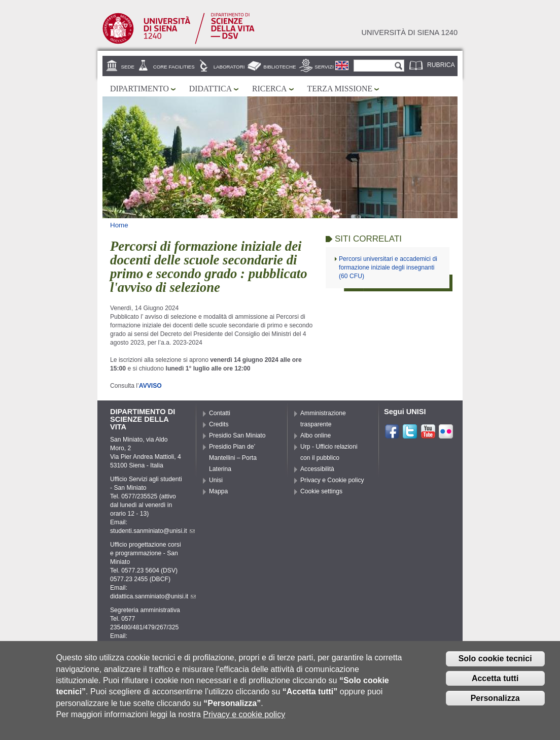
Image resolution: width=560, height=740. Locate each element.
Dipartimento (139, 89)
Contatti (220, 413)
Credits (219, 424)
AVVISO (151, 386)
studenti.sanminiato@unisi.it (152, 531)
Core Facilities (174, 67)
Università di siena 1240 (409, 32)
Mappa (218, 491)
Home (119, 225)
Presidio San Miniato (237, 435)
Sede (128, 67)
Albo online (316, 435)
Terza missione (340, 89)
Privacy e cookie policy (244, 716)
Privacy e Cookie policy (332, 480)
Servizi (324, 67)
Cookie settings (321, 491)
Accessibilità (317, 469)
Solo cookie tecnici (495, 661)
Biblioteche (279, 67)
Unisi (216, 480)
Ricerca (269, 89)
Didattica (211, 89)
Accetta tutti (495, 680)
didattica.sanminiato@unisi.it (153, 596)
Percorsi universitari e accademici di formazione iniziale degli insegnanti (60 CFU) (388, 267)
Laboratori (229, 67)
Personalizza (495, 700)
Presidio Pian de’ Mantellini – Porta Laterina (233, 458)
